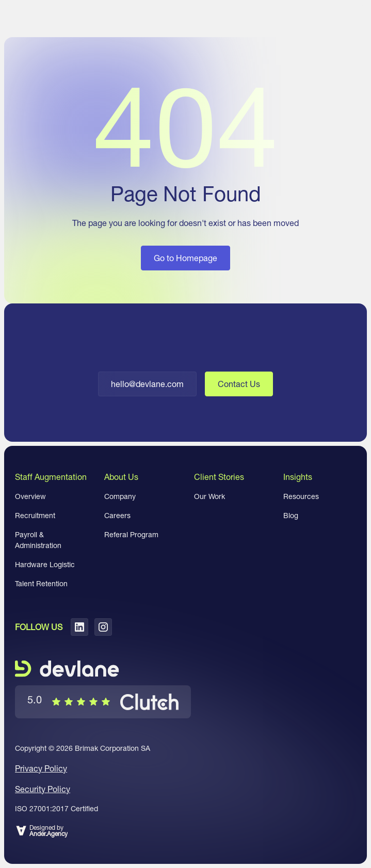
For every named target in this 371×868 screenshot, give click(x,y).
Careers (117, 516)
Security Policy (43, 789)
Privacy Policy (41, 768)
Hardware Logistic (45, 565)
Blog (291, 516)
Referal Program (131, 535)
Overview (30, 496)
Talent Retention (41, 584)
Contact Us (239, 384)
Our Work (209, 496)
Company (120, 496)
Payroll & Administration (38, 540)
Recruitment (35, 516)
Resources (301, 496)
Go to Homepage (185, 258)
